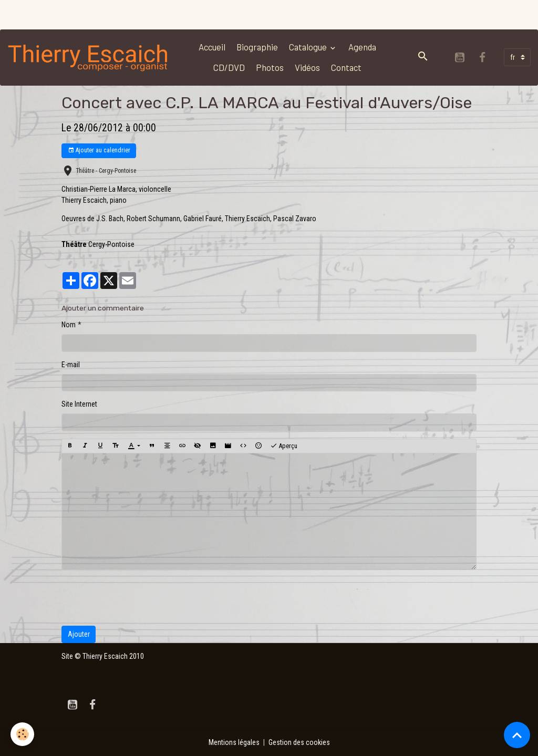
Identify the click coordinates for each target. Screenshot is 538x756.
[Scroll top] (517, 735)
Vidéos (307, 67)
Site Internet (79, 404)
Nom (69, 325)
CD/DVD (229, 67)
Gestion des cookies (299, 742)
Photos (270, 67)
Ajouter (79, 634)
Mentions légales (234, 742)
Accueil (212, 47)
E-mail (71, 365)
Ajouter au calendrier (99, 151)
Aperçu (284, 446)
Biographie (257, 47)
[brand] (89, 57)
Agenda (362, 47)
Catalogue (309, 47)
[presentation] (141, 598)
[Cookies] (22, 734)
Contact (346, 67)
